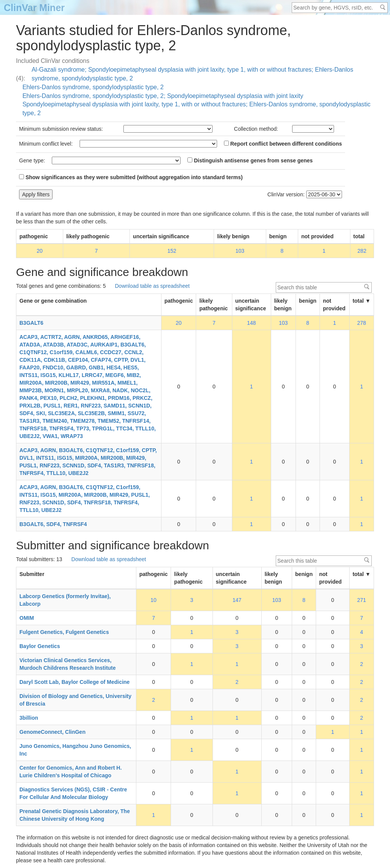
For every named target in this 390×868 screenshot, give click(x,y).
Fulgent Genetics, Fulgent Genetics (64, 632)
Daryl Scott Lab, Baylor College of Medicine (74, 682)
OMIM (27, 618)
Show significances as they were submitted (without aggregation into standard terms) (131, 177)
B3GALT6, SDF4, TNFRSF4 (53, 524)
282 (362, 251)
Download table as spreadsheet (152, 286)
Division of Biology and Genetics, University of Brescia (75, 700)
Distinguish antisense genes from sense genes (250, 160)
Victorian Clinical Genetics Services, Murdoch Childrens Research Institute (68, 664)
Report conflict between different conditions (283, 144)
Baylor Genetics (40, 646)
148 (251, 323)
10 (153, 600)
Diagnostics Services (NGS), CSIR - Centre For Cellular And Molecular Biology (73, 793)
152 (172, 251)
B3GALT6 (31, 323)
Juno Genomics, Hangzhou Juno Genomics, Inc (75, 750)
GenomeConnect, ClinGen (52, 732)
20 (40, 251)
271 (362, 600)
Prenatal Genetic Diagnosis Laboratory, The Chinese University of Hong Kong (75, 815)
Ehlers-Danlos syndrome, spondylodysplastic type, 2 (93, 87)
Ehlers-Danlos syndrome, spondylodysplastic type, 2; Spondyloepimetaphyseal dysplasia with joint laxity (163, 96)
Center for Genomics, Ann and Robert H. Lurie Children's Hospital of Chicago (71, 772)
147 (237, 600)
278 (362, 323)
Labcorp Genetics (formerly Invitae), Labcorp (65, 600)
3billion (29, 718)
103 (240, 251)
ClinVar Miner (34, 8)
